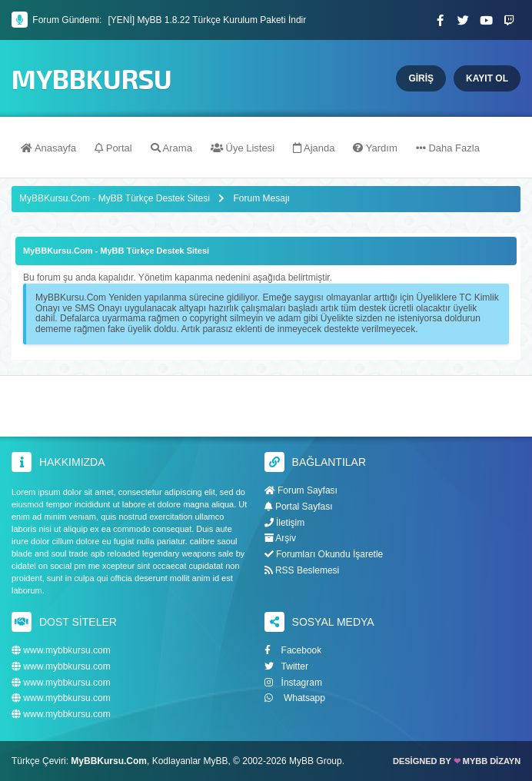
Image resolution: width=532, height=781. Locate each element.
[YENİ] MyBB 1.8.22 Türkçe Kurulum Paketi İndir (207, 20)
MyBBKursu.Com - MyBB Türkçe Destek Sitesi (115, 198)
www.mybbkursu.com (61, 651)
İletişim (285, 523)
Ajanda (314, 148)
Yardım (375, 148)
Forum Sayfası (301, 490)
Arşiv (280, 538)
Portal (113, 148)
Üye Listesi (243, 148)
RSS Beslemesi (302, 570)
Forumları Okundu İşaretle (324, 554)
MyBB (215, 761)
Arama (171, 148)
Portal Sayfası (299, 507)
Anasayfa (48, 148)
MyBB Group (316, 761)
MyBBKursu (92, 78)
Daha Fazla (448, 148)
